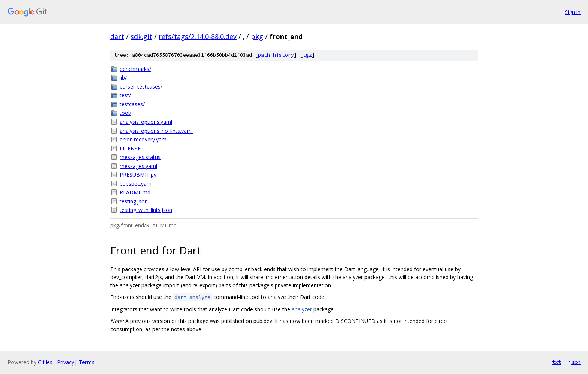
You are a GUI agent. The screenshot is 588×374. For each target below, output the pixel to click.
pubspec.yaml (136, 184)
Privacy (66, 362)
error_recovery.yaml (144, 139)
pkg (257, 36)
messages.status (140, 157)
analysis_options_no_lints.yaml (156, 131)
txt (556, 362)
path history (276, 55)
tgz (307, 55)
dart (117, 36)
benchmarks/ (135, 69)
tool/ (125, 113)
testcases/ (132, 104)
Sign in (573, 12)
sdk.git (141, 36)
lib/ (123, 77)
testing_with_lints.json (146, 210)
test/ (125, 95)
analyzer (302, 309)
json (574, 362)
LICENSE (130, 148)
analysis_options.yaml (146, 122)
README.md (135, 192)
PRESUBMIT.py (138, 175)
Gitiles (45, 362)
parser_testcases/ (141, 86)
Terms (87, 362)
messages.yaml (138, 166)
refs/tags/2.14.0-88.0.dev (198, 36)
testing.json (134, 201)
